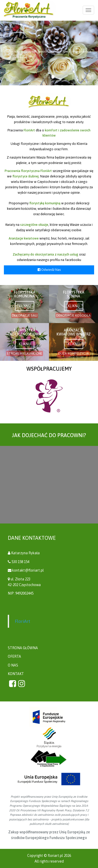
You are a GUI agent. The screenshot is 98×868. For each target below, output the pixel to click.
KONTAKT (16, 674)
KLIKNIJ (25, 306)
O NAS (13, 665)
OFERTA (14, 656)
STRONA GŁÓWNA (23, 648)
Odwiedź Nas (49, 270)
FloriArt (23, 621)
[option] (49, 396)
